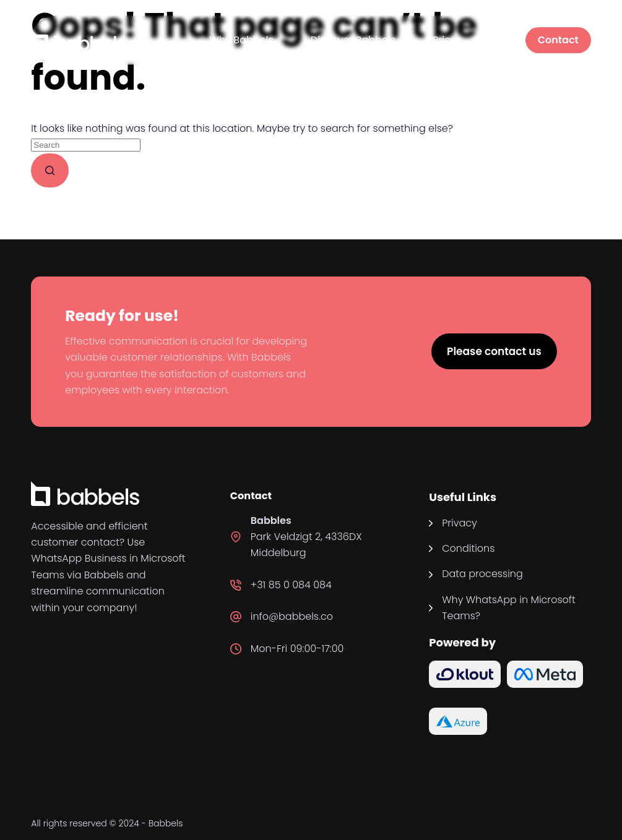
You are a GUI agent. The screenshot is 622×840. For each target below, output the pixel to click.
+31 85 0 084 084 (291, 585)
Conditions (468, 548)
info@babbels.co (292, 616)
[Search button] (50, 170)
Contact (558, 40)
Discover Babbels (353, 40)
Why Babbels (241, 40)
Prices (447, 40)
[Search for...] (86, 145)
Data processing (482, 574)
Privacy (460, 523)
